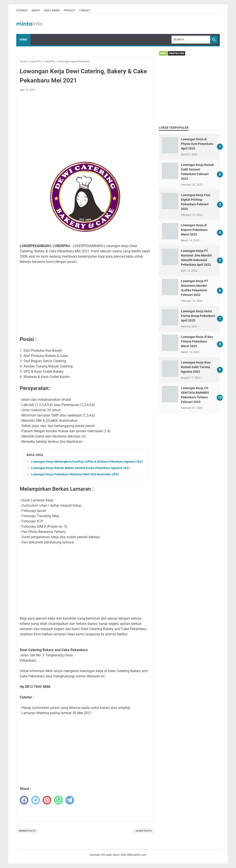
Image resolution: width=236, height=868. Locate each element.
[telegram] (70, 800)
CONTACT (85, 11)
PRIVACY (69, 11)
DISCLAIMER (52, 11)
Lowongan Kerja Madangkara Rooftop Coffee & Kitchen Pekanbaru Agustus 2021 (87, 462)
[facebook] (24, 800)
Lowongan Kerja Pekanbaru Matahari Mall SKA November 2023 (75, 474)
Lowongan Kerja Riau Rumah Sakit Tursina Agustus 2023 (196, 367)
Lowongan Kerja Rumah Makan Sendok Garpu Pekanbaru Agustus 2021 (80, 468)
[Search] (191, 40)
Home (23, 40)
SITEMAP (22, 11)
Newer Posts (27, 831)
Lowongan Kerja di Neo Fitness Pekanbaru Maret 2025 (197, 341)
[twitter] (36, 800)
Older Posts (144, 831)
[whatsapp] (58, 800)
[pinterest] (47, 800)
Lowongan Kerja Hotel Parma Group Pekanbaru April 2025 (198, 316)
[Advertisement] (85, 128)
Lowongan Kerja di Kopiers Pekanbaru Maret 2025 (194, 230)
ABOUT (36, 11)
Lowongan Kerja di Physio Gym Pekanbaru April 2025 (197, 144)
